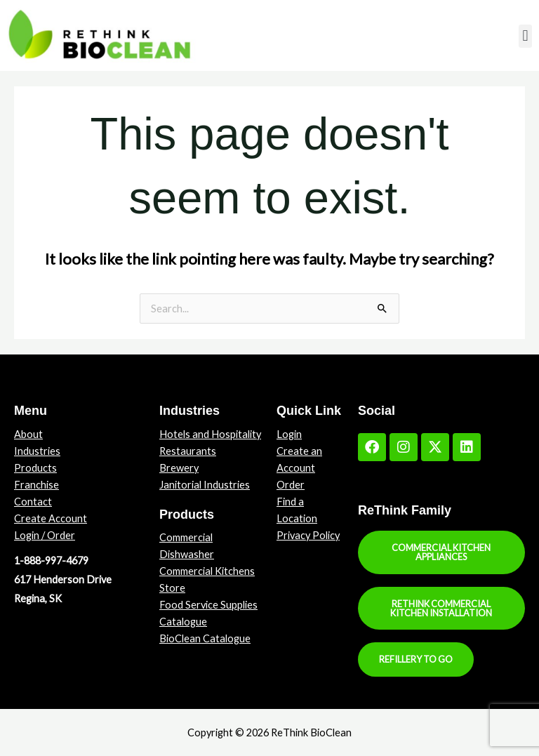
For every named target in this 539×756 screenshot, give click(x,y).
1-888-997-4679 (51, 561)
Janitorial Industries (205, 485)
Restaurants (188, 451)
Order (291, 485)
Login (289, 434)
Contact (33, 502)
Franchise (36, 485)
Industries (37, 451)
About (28, 434)
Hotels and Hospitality (210, 434)
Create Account (51, 518)
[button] (525, 36)
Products (35, 468)
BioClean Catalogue (205, 638)
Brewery (179, 468)
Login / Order (45, 535)
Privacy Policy (308, 535)
